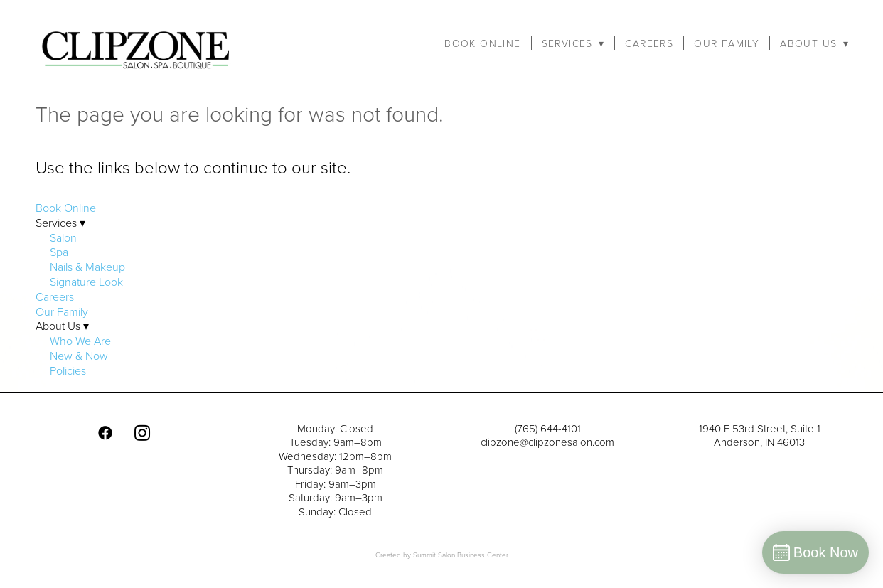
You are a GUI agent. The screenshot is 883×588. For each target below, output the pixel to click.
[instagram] (142, 433)
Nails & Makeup (87, 267)
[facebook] (105, 433)
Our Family (727, 43)
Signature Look (86, 282)
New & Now (79, 356)
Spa (59, 252)
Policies (68, 370)
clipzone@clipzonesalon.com (547, 442)
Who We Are (80, 341)
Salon (63, 237)
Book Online (482, 43)
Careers (649, 43)
